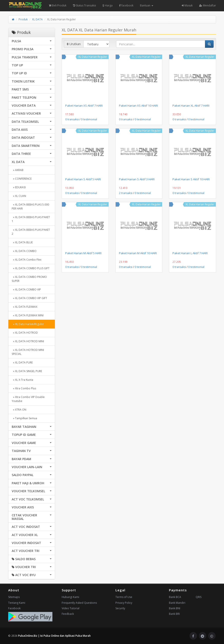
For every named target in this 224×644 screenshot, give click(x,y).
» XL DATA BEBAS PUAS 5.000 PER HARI (30, 207)
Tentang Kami (17, 603)
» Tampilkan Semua (24, 418)
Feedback (68, 614)
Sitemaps (14, 597)
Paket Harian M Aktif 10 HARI (138, 253)
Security (120, 608)
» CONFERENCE (22, 179)
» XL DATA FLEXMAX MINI (28, 315)
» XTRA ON (19, 410)
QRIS (199, 597)
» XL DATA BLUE (22, 242)
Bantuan (147, 5)
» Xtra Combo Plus (24, 388)
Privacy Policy (124, 603)
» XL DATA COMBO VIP (26, 289)
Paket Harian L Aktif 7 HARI (190, 253)
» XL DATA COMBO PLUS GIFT (31, 268)
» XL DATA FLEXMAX (25, 307)
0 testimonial (89, 119)
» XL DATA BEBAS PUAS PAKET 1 (31, 219)
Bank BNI (175, 608)
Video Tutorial (71, 608)
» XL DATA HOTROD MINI (28, 341)
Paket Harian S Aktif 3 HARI (137, 179)
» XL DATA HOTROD (25, 333)
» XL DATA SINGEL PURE (27, 371)
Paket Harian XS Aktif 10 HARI (138, 106)
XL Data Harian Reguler (93, 57)
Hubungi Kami (70, 597)
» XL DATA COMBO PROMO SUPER (29, 279)
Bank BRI (174, 614)
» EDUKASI (19, 187)
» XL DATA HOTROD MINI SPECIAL (28, 352)
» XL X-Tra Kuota (22, 380)
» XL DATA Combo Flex (27, 260)
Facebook (14, 608)
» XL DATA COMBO (24, 251)
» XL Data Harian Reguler (28, 324)
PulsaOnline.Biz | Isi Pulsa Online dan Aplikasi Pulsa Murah (54, 636)
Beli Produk (58, 5)
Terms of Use (124, 597)
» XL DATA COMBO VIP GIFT (29, 298)
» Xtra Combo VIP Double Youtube (28, 399)
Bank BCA (175, 597)
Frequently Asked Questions (79, 603)
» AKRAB (18, 170)
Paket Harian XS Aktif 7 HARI (84, 106)
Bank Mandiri (177, 603)
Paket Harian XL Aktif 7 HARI (191, 106)
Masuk (187, 5)
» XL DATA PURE (22, 362)
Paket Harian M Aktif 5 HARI (83, 253)
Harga (108, 5)
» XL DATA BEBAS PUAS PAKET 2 (31, 232)
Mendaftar (208, 5)
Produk (23, 19)
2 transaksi (126, 193)
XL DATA (37, 19)
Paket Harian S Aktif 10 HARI (191, 179)
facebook (126, 5)
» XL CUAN (19, 196)
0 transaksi (72, 119)
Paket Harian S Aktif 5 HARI (83, 179)
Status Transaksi (84, 5)
